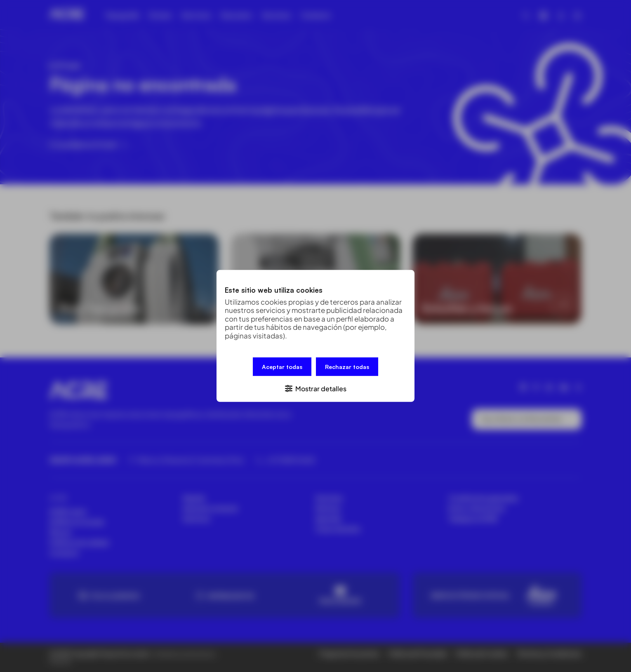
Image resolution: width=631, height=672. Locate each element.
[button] (315, 388)
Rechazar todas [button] (347, 367)
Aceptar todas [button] (282, 367)
